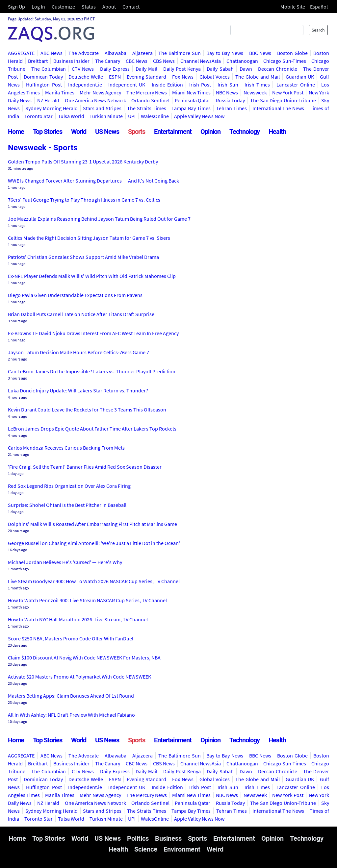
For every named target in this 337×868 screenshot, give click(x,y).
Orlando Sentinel (150, 100)
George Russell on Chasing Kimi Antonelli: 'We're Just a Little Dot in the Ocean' (94, 543)
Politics (138, 838)
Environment (182, 849)
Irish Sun (228, 85)
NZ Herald (48, 100)
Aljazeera (143, 53)
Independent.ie (85, 85)
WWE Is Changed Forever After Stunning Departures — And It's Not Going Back (93, 181)
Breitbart (38, 61)
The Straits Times (147, 108)
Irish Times (257, 85)
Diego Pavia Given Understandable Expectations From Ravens (75, 295)
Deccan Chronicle (278, 69)
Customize (63, 7)
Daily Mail (146, 69)
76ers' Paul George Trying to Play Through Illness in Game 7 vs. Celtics (84, 200)
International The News (278, 108)
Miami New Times (191, 92)
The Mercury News (147, 92)
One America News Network (95, 100)
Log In (38, 7)
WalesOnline (155, 116)
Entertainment (173, 132)
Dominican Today (43, 77)
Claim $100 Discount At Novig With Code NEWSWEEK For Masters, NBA (84, 657)
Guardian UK (300, 77)
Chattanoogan (242, 61)
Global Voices (215, 77)
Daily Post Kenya (182, 69)
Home (16, 132)
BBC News (260, 53)
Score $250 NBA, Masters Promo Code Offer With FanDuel (71, 638)
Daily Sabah (220, 69)
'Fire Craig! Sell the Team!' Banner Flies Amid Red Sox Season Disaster (85, 467)
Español (319, 7)
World (79, 132)
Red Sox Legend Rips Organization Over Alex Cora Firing (69, 486)
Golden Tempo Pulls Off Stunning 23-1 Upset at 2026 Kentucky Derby (83, 161)
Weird (215, 849)
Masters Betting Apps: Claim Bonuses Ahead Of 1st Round (71, 696)
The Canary (108, 61)
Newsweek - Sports (43, 148)
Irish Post (200, 85)
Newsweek (255, 92)
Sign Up (16, 7)
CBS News (164, 61)
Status (89, 7)
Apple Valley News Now (199, 116)
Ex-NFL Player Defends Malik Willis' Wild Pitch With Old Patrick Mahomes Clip (92, 276)
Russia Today (230, 100)
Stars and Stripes (102, 108)
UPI (132, 116)
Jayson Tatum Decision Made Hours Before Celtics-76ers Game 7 (78, 352)
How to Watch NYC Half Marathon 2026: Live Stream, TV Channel (78, 619)
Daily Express (115, 69)
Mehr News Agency (100, 92)
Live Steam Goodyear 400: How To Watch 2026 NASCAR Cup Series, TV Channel (94, 581)
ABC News (52, 53)
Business (168, 838)
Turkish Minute (106, 116)
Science (146, 849)
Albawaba (116, 53)
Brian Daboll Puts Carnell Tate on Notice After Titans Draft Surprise (81, 314)
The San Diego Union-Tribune (283, 100)
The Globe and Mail (257, 77)
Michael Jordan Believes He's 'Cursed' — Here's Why (65, 562)
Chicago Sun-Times (285, 61)
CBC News (137, 61)
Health (277, 132)
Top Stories (48, 132)
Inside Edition (167, 85)
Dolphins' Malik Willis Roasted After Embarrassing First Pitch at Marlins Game (92, 524)
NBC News (227, 92)
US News (107, 132)
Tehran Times (232, 108)
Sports (137, 132)
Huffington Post (44, 85)
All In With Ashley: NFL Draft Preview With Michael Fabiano (71, 715)
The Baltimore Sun (179, 53)
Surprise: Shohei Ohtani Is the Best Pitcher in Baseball (67, 505)
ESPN (115, 77)
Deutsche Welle (86, 77)
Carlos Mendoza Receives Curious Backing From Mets (66, 448)
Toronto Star (39, 116)
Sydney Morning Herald (52, 108)
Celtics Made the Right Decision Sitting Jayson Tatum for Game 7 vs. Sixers (89, 238)
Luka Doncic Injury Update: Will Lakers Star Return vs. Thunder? (78, 390)
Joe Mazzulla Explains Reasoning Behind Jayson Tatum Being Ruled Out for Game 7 (99, 219)
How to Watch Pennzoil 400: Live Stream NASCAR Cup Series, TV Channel (87, 600)
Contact (131, 7)
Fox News (183, 77)
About (109, 7)
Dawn (246, 69)
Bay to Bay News (225, 53)
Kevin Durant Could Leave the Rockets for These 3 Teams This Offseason (87, 409)
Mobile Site (293, 7)
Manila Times (60, 92)
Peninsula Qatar (193, 100)
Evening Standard (147, 77)
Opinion (210, 132)
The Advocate (84, 53)
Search (318, 30)
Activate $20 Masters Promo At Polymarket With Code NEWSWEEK (79, 677)
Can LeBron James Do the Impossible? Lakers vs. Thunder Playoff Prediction (92, 371)
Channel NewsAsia (201, 61)
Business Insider (71, 61)
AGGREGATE (21, 53)
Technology (245, 132)
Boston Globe (292, 53)
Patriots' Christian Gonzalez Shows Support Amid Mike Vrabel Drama (83, 257)
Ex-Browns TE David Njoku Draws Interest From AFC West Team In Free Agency (93, 333)
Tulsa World (71, 116)
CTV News (83, 69)
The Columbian (49, 69)
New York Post (288, 92)
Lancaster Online (296, 85)
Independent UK (127, 85)
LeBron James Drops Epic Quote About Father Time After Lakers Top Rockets (92, 429)
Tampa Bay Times (191, 108)
